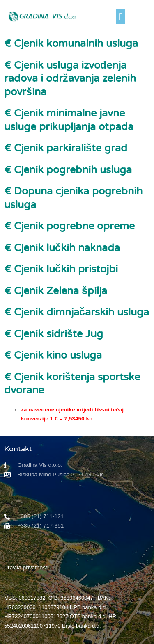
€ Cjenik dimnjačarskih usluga (77, 312)
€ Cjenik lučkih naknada (62, 248)
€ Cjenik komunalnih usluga (71, 43)
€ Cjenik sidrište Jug (54, 334)
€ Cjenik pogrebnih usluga (68, 170)
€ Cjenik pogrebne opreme (69, 226)
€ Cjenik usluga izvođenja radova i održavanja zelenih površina (70, 79)
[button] (121, 16)
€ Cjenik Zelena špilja (56, 291)
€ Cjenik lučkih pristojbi (61, 269)
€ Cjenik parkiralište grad (66, 148)
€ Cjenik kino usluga (53, 355)
